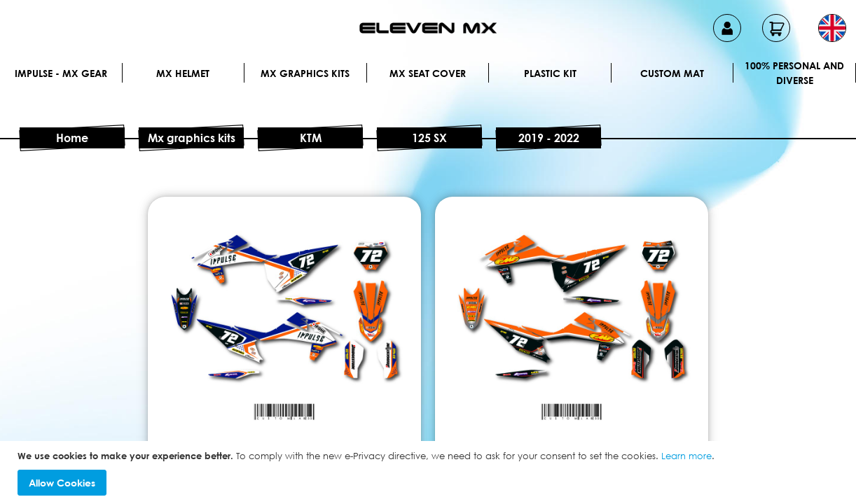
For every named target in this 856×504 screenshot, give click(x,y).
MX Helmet (183, 73)
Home (72, 138)
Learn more (686, 456)
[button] (832, 28)
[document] (430, 473)
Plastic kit (550, 73)
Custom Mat (672, 73)
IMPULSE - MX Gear (61, 73)
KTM (311, 138)
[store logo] (428, 28)
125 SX (429, 138)
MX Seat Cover (428, 73)
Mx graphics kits (305, 73)
